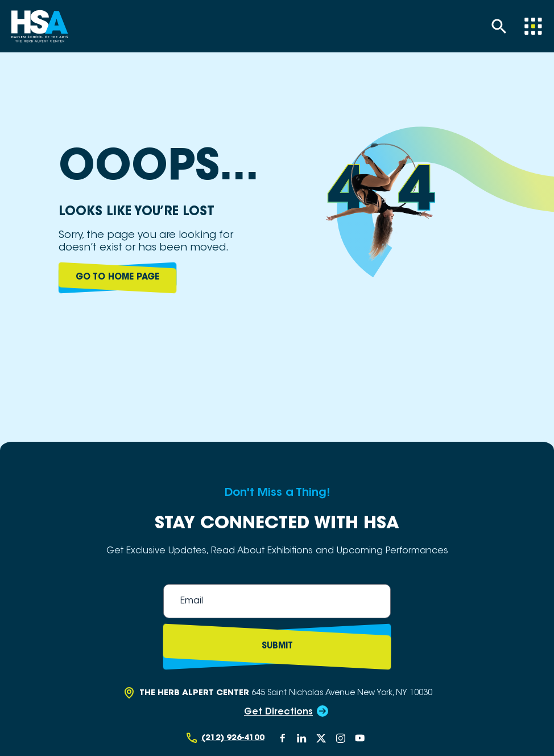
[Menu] (533, 26)
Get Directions (278, 712)
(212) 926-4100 (233, 738)
